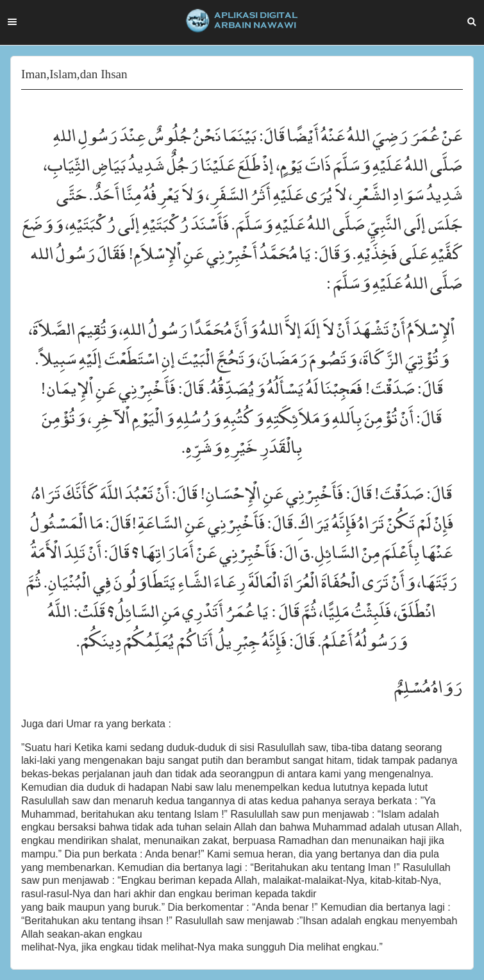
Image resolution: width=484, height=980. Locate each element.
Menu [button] (12, 22)
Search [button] (472, 22)
